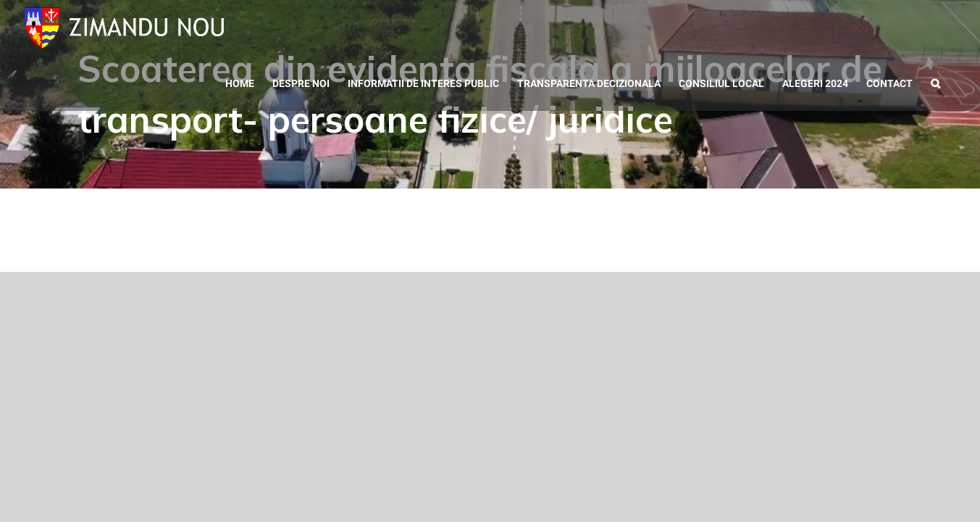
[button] (954, 29)
